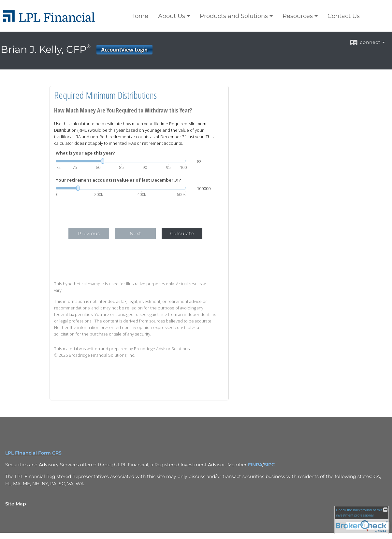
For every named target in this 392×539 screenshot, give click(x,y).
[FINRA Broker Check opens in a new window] (362, 520)
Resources (298, 16)
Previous (89, 233)
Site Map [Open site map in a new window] (16, 504)
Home (139, 16)
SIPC (269, 465)
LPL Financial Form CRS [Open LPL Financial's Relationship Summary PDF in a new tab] (33, 453)
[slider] (121, 161)
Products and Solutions (234, 16)
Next (136, 233)
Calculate (182, 233)
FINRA (255, 465)
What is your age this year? (85, 153)
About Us (172, 16)
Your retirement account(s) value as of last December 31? (118, 180)
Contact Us (344, 16)
